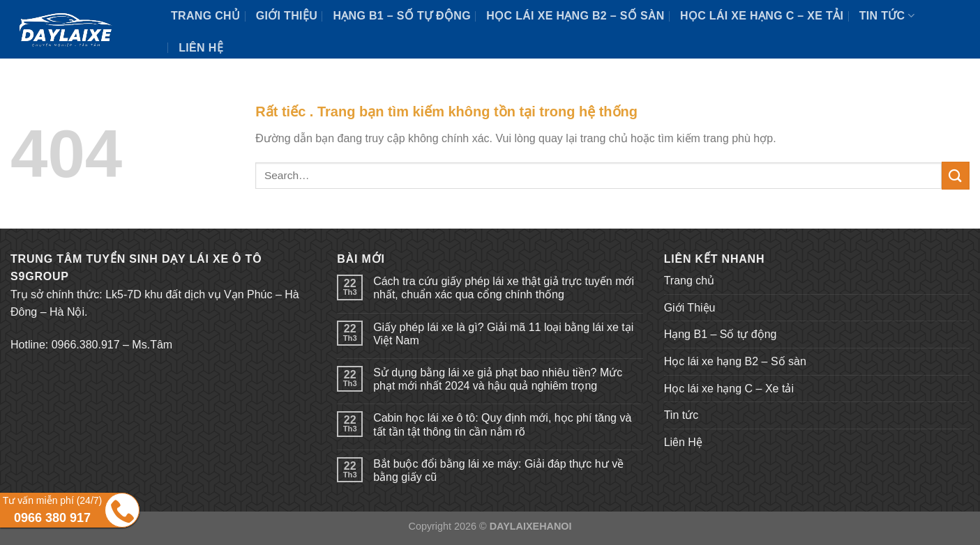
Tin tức (887, 16)
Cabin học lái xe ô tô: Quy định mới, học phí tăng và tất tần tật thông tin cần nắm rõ (502, 424)
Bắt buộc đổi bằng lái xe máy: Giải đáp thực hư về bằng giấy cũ (498, 470)
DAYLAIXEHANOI (531, 526)
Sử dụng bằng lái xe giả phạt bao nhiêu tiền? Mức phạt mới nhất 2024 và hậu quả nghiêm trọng (498, 379)
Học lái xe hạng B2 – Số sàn (575, 16)
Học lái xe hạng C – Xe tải (762, 16)
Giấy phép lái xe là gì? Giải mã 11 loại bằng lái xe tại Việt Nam (503, 334)
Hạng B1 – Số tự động (402, 16)
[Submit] (956, 175)
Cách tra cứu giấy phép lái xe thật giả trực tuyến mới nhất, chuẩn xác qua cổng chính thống (504, 288)
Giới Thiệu (287, 16)
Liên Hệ (201, 48)
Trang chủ (205, 16)
